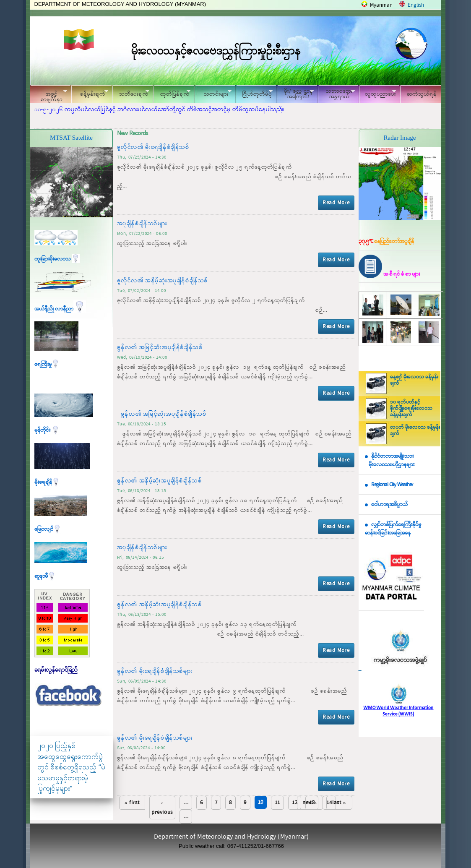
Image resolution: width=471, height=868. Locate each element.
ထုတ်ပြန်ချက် (172, 93)
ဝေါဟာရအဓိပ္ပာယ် (389, 504)
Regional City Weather (392, 485)
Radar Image (399, 138)
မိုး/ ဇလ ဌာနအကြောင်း (295, 94)
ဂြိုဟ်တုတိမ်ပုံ (254, 93)
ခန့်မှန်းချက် (90, 93)
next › (310, 803)
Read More (336, 203)
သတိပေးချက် (131, 93)
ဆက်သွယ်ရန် (422, 94)
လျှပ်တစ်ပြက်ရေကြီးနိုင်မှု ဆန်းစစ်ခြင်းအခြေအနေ (393, 529)
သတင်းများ (213, 93)
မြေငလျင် (48, 529)
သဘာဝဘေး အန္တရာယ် (336, 94)
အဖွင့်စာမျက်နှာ (49, 95)
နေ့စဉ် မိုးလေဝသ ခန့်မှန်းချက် (414, 380)
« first (132, 803)
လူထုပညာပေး (378, 93)
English (416, 5)
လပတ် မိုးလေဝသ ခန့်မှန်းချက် (415, 431)
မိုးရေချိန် (47, 482)
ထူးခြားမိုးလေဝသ (57, 259)
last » (339, 803)
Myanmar (381, 5)
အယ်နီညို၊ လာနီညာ (60, 309)
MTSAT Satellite (71, 138)
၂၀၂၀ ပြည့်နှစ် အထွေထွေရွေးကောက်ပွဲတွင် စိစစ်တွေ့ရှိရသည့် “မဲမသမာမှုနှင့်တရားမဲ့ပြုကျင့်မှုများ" (71, 767)
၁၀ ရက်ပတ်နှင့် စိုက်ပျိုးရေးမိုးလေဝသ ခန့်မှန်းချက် (411, 409)
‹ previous (162, 808)
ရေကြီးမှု (47, 364)
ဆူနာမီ (45, 576)
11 (277, 803)
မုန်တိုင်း (47, 430)
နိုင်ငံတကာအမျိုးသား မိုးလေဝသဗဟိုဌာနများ (390, 461)
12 (295, 803)
